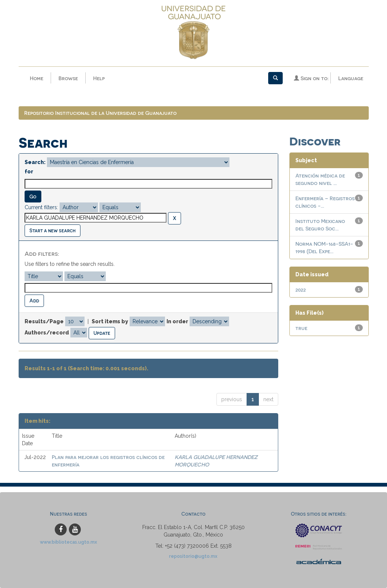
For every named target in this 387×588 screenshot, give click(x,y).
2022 (301, 290)
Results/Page (44, 321)
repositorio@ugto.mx (193, 556)
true (301, 328)
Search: (35, 162)
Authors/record (47, 333)
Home (37, 78)
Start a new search (53, 230)
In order (177, 321)
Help (99, 78)
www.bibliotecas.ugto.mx (69, 542)
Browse (68, 78)
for (29, 172)
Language (351, 78)
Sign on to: (311, 78)
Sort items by (110, 321)
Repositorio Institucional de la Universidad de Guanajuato (100, 113)
